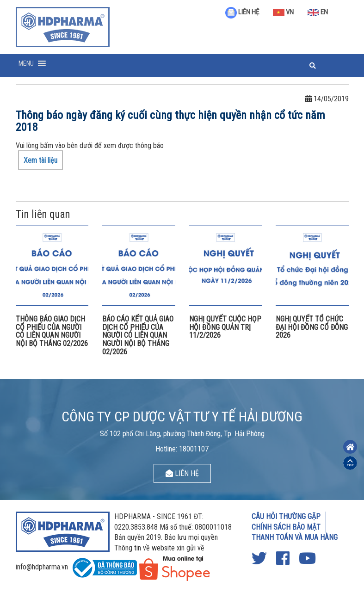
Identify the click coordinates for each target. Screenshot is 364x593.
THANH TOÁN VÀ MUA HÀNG (295, 537)
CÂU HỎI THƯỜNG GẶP (286, 516)
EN (318, 12)
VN (283, 12)
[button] (26, 63)
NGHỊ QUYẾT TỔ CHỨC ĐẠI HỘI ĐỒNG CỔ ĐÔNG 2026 (312, 327)
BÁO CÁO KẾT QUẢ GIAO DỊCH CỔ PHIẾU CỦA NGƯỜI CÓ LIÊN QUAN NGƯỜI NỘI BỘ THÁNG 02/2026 (138, 335)
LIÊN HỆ (242, 12)
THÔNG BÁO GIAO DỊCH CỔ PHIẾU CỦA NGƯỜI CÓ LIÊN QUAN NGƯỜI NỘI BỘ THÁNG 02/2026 (52, 331)
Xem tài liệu (40, 160)
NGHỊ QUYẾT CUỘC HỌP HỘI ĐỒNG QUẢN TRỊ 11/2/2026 (225, 327)
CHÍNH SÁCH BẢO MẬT (286, 527)
